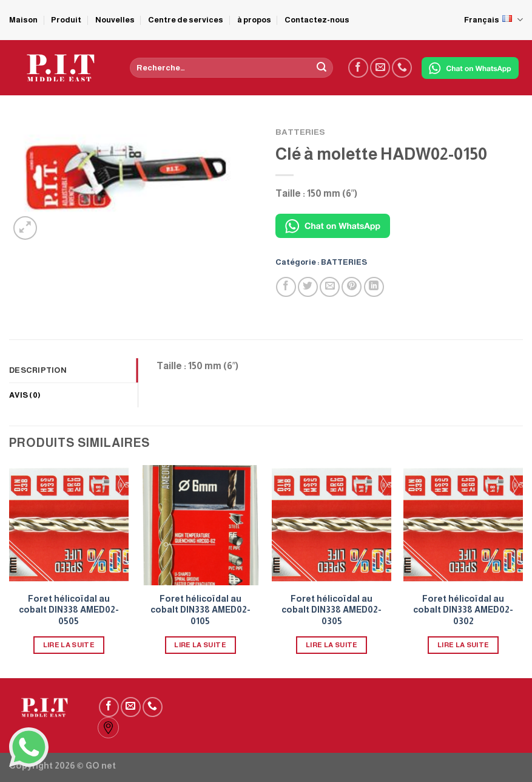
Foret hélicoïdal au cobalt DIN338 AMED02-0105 (200, 610)
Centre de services (186, 20)
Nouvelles (115, 20)
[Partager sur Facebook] (286, 287)
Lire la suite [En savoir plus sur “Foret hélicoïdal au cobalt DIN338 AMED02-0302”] (463, 645)
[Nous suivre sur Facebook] (358, 68)
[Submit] (322, 68)
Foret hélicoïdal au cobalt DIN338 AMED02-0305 (332, 610)
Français (493, 20)
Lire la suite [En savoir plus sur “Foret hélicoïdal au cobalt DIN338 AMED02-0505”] (69, 645)
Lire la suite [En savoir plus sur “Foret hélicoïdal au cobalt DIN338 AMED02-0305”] (332, 645)
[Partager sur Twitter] (308, 287)
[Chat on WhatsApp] (470, 68)
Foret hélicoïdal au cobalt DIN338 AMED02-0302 (463, 610)
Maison (23, 20)
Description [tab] (38, 370)
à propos (254, 20)
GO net (101, 766)
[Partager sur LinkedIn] (374, 287)
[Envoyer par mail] (330, 287)
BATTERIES (300, 132)
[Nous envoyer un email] (380, 68)
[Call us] (402, 68)
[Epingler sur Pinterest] (352, 287)
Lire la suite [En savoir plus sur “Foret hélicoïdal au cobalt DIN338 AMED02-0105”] (200, 645)
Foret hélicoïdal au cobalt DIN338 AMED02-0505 (69, 610)
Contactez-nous (317, 20)
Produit (66, 20)
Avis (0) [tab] (25, 395)
